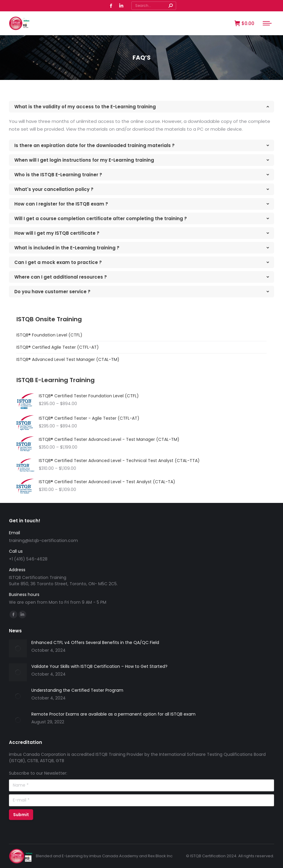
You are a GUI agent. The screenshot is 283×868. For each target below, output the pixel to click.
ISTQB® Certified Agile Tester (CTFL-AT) (58, 347)
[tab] (141, 107)
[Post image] (18, 648)
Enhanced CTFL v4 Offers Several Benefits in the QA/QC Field (95, 642)
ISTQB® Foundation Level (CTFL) (49, 335)
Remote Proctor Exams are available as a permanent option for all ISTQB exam (113, 714)
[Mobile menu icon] (267, 23)
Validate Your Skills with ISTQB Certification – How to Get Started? (99, 666)
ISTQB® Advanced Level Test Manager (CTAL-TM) (68, 359)
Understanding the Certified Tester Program (77, 690)
